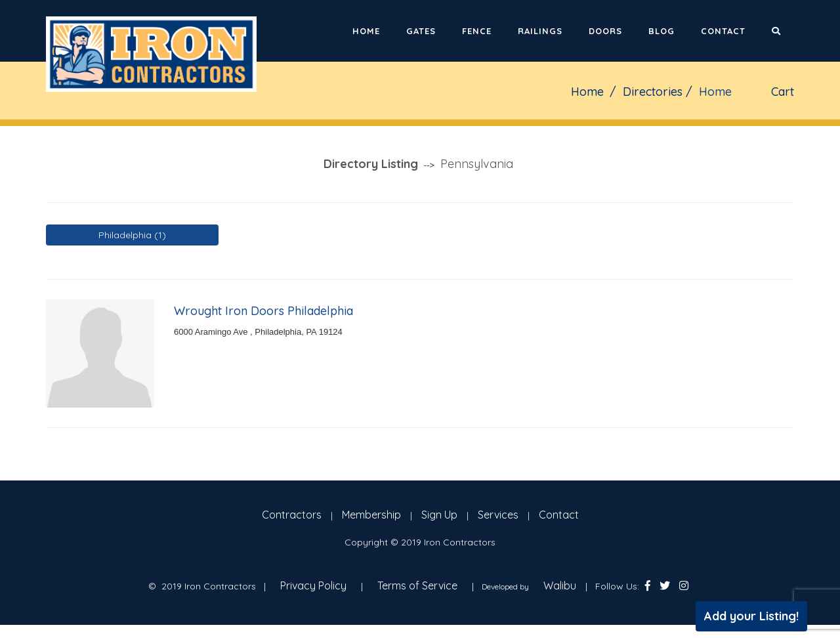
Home (366, 31)
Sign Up (439, 515)
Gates (421, 31)
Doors (605, 31)
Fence (477, 31)
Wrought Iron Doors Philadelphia (263, 311)
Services (498, 515)
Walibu (560, 585)
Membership (371, 515)
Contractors (292, 515)
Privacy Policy (313, 585)
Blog (661, 31)
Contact (723, 31)
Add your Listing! (751, 616)
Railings (540, 31)
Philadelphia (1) (132, 235)
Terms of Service (417, 585)
